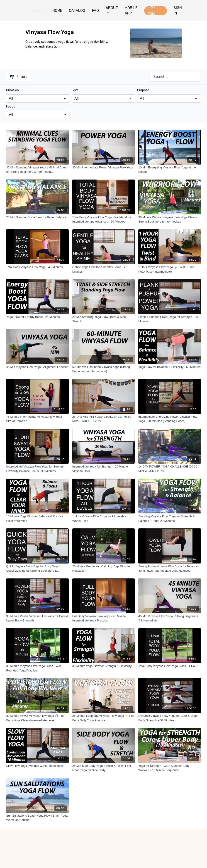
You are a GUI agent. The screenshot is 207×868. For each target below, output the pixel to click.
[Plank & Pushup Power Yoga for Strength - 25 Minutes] (169, 319)
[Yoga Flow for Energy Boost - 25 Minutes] (37, 317)
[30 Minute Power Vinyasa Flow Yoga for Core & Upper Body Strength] (37, 618)
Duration (12, 90)
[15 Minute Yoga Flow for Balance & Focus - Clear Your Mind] (37, 519)
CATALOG (77, 11)
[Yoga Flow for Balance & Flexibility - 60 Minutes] (169, 367)
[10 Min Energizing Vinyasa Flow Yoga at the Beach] (169, 170)
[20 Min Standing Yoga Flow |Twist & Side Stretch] (103, 319)
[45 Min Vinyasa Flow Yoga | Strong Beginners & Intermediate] (169, 618)
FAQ (95, 11)
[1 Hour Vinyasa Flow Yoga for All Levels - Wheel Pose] (103, 519)
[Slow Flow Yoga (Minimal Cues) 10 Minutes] (37, 766)
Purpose (143, 90)
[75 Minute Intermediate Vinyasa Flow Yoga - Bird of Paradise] (37, 419)
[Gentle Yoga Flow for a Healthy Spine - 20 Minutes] (103, 269)
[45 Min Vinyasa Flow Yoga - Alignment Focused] (37, 367)
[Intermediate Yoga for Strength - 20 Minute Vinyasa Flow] (103, 469)
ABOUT (112, 9)
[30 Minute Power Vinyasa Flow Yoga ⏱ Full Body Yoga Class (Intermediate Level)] (37, 718)
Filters (18, 77)
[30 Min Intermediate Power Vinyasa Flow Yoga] (103, 168)
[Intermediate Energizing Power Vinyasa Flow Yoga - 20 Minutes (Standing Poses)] (169, 419)
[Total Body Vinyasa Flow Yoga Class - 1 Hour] (169, 666)
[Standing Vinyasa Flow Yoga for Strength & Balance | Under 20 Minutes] (169, 519)
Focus (11, 107)
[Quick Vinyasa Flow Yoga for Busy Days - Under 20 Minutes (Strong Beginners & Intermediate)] (37, 569)
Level (75, 90)
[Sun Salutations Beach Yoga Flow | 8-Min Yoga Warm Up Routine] (37, 818)
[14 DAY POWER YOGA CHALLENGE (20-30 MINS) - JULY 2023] (169, 469)
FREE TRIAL (153, 11)
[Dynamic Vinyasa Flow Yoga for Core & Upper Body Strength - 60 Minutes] (169, 718)
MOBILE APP (131, 11)
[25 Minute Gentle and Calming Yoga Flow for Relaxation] (103, 569)
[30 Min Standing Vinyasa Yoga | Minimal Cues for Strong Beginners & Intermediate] (37, 170)
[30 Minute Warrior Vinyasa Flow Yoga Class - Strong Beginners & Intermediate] (169, 219)
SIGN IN (178, 11)
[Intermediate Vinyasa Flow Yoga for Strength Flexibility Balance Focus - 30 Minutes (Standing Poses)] (37, 469)
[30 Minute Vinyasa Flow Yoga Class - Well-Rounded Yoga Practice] (37, 668)
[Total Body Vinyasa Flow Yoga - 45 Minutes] (37, 267)
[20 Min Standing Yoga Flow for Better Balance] (37, 217)
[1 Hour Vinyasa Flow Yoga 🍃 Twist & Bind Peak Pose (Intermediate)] (169, 269)
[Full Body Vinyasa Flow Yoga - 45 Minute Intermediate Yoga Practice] (103, 618)
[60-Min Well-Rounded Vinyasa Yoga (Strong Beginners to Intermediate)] (103, 369)
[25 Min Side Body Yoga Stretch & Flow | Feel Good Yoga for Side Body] (103, 768)
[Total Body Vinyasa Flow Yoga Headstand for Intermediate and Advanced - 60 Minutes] (103, 219)
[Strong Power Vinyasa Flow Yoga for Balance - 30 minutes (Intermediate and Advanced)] (169, 569)
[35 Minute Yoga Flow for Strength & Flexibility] (103, 666)
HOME (57, 11)
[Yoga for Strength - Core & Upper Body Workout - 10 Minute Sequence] (169, 768)
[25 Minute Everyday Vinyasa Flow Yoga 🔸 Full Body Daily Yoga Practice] (103, 718)
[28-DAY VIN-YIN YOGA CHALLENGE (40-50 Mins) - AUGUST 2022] (103, 419)
